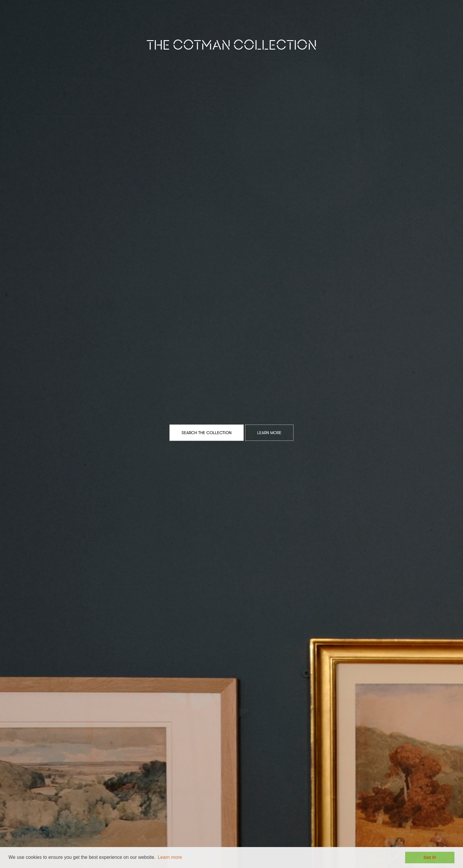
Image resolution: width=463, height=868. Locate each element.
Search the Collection (207, 432)
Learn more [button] (170, 857)
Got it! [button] (430, 857)
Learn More (269, 432)
